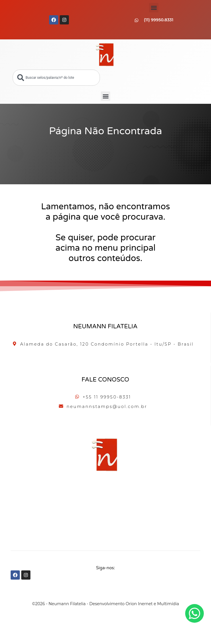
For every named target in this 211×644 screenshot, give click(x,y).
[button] (154, 8)
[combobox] (56, 78)
